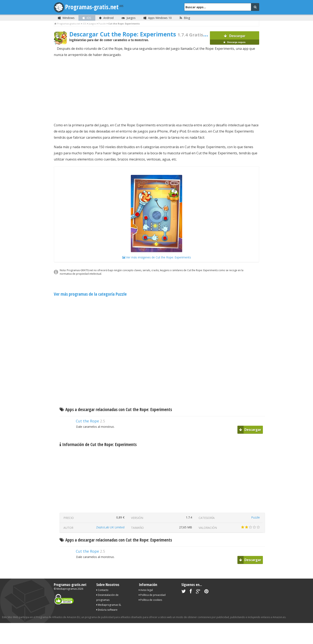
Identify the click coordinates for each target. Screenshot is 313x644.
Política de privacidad (152, 595)
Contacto (102, 590)
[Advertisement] (156, 90)
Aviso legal (146, 590)
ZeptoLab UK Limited (110, 527)
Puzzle (255, 517)
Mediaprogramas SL (109, 605)
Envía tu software (107, 610)
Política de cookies (150, 600)
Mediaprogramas (67, 589)
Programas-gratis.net (92, 7)
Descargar (235, 39)
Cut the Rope (87, 421)
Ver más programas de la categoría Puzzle (90, 294)
